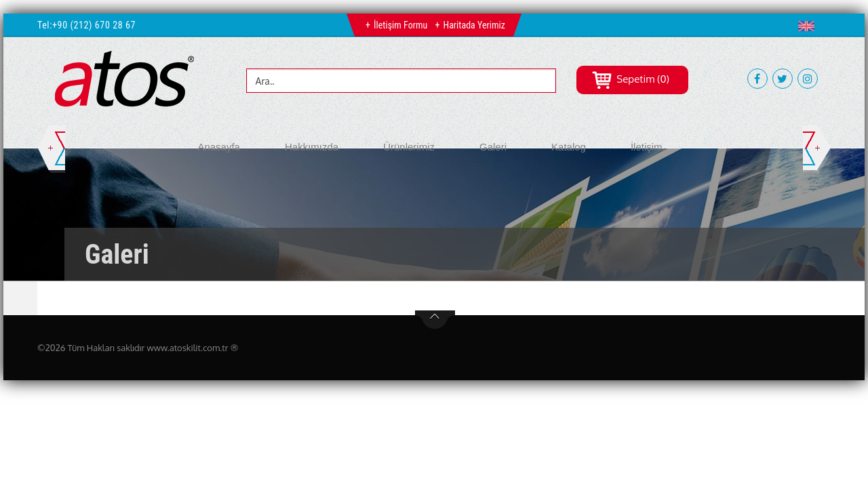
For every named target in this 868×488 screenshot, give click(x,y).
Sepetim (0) (630, 79)
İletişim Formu (400, 25)
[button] (809, 26)
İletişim (647, 147)
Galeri (493, 147)
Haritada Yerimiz (474, 25)
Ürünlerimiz (409, 147)
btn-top (435, 320)
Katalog (569, 147)
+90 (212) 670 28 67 (94, 25)
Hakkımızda (312, 147)
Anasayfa (219, 147)
